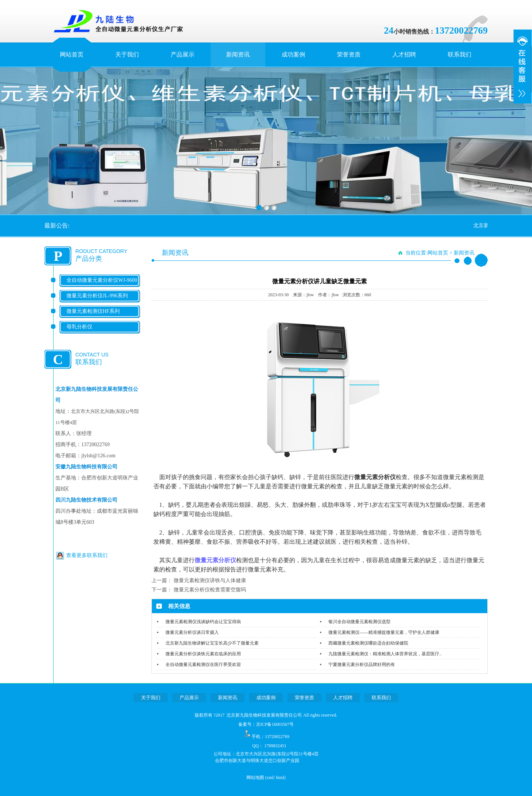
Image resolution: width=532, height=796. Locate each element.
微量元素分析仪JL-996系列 (97, 296)
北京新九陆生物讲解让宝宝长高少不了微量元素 (212, 643)
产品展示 (183, 54)
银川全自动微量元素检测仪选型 (359, 622)
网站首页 (72, 54)
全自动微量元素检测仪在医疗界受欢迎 (203, 665)
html (280, 778)
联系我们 (460, 54)
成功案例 (293, 54)
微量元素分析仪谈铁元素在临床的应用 (203, 654)
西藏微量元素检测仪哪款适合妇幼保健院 (368, 643)
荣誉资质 (349, 54)
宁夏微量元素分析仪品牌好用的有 (362, 665)
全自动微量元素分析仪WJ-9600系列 (102, 286)
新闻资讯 (238, 54)
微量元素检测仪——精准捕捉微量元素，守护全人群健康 (384, 632)
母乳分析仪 (79, 327)
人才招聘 (404, 54)
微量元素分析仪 (215, 560)
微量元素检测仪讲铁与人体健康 (210, 580)
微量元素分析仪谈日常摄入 (192, 632)
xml (270, 778)
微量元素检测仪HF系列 (93, 311)
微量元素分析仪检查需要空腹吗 (210, 590)
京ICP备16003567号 (275, 724)
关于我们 (127, 54)
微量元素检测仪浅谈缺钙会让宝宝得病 (203, 622)
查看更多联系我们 (87, 555)
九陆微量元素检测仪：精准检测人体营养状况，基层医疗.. (385, 654)
